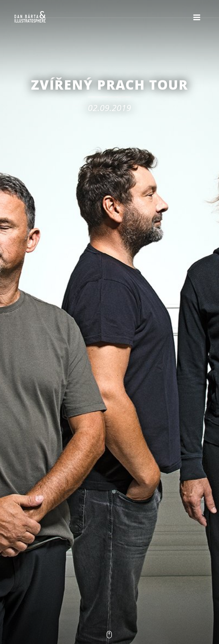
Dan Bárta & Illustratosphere (30, 17)
